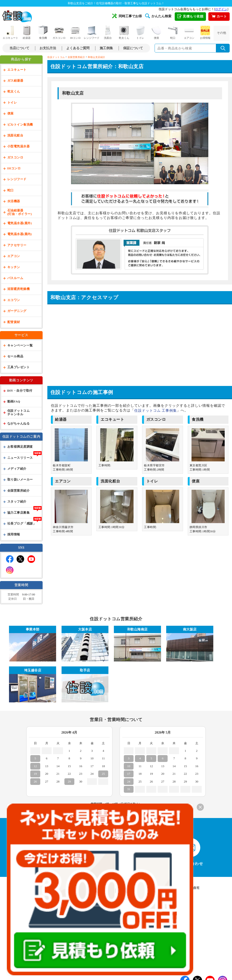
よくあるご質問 (78, 48)
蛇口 (173, 33)
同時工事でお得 (127, 16)
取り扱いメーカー (20, 480)
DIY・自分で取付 (20, 391)
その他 (221, 33)
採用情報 (14, 534)
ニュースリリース (20, 458)
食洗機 (43, 33)
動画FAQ (14, 402)
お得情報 (205, 33)
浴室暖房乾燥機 (19, 289)
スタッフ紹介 (17, 502)
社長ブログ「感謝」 (22, 524)
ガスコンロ (59, 33)
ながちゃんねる (19, 424)
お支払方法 (48, 48)
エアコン (189, 33)
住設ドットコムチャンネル (19, 413)
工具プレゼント (19, 367)
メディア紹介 (17, 469)
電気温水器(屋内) (20, 234)
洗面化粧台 (15, 136)
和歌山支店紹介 (97, 57)
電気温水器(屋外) (20, 223)
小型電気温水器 (19, 146)
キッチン (14, 267)
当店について (19, 48)
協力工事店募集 (19, 513)
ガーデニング (17, 311)
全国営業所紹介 (19, 491)
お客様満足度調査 (20, 447)
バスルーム (15, 278)
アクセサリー (17, 245)
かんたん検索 (158, 16)
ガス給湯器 (15, 81)
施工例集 (106, 48)
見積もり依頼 (190, 17)
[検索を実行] (223, 48)
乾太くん (124, 33)
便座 (156, 33)
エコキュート (10, 33)
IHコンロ (75, 33)
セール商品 (15, 356)
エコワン (14, 300)
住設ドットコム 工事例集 (156, 411)
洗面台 (108, 33)
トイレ (140, 33)
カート (219, 17)
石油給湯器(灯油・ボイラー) (20, 212)
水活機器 (14, 201)
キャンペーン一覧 (20, 346)
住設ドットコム (56, 57)
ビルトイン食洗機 (20, 125)
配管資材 (14, 322)
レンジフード (92, 33)
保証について (133, 48)
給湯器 (27, 33)
